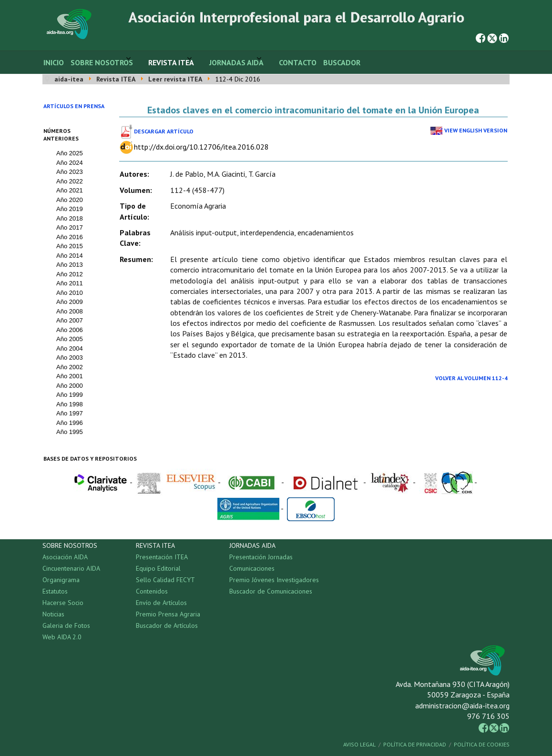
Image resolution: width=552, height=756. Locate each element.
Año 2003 (70, 358)
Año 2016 (70, 237)
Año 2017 (70, 227)
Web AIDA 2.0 (62, 637)
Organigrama (61, 580)
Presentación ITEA (162, 557)
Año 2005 (70, 339)
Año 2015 (70, 246)
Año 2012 (70, 274)
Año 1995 (70, 432)
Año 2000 (70, 386)
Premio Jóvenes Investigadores (274, 580)
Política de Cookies (482, 744)
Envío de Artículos (161, 603)
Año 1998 (70, 404)
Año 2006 (70, 330)
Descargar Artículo (164, 131)
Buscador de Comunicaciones (271, 591)
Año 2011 (70, 283)
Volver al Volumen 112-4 (471, 378)
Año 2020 (70, 200)
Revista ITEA (171, 62)
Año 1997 (70, 413)
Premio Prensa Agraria (168, 614)
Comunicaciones (252, 568)
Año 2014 (70, 256)
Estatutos (55, 591)
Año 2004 (70, 348)
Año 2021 (70, 190)
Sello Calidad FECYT (165, 580)
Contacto (298, 62)
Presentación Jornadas (261, 557)
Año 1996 (70, 423)
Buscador (342, 62)
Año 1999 (70, 395)
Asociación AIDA (65, 557)
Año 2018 (70, 218)
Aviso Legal (359, 744)
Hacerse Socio (63, 603)
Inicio (54, 62)
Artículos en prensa (74, 106)
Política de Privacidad (415, 744)
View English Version (476, 130)
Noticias (53, 614)
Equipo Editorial (158, 568)
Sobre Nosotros (102, 62)
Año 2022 (70, 181)
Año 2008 (70, 311)
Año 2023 (70, 172)
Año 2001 (70, 376)
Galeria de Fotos (66, 625)
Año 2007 (70, 320)
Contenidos (152, 591)
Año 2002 (70, 367)
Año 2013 (70, 265)
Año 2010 (70, 293)
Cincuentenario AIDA (71, 568)
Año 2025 (70, 153)
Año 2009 (70, 302)
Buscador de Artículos (167, 625)
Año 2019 (70, 209)
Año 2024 (70, 163)
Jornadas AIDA (236, 62)
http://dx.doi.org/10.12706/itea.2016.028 (201, 147)
